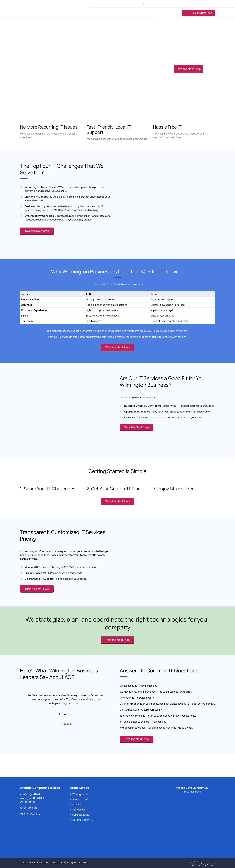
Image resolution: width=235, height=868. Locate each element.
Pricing (149, 12)
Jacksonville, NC (81, 810)
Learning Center (167, 12)
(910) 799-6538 (134, 4)
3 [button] (68, 724)
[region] (117, 305)
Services (109, 12)
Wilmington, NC (81, 794)
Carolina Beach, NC (83, 820)
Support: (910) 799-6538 (184, 4)
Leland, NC (78, 804)
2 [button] (65, 724)
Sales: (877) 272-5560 (157, 4)
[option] (66, 704)
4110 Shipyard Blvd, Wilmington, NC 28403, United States (32, 798)
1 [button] (62, 724)
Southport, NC (80, 799)
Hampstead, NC (81, 815)
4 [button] (71, 724)
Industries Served (130, 12)
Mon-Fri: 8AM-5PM (111, 4)
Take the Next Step (199, 13)
